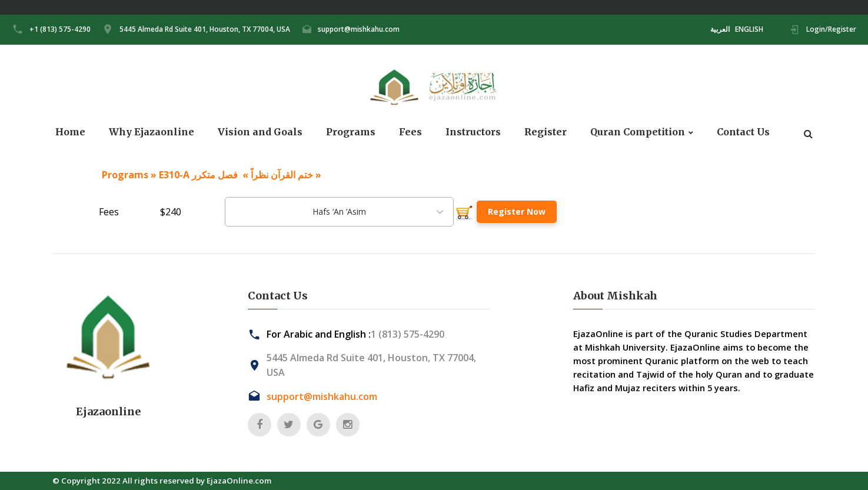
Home (70, 132)
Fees (410, 132)
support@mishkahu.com (359, 29)
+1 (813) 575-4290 (60, 29)
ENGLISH (749, 29)
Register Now (517, 211)
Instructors (473, 132)
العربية (720, 29)
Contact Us (743, 132)
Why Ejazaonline (152, 132)
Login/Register (831, 29)
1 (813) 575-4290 (408, 334)
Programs (351, 132)
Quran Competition (638, 132)
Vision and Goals (260, 132)
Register (546, 132)
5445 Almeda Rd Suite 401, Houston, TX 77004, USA (205, 29)
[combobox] (339, 212)
